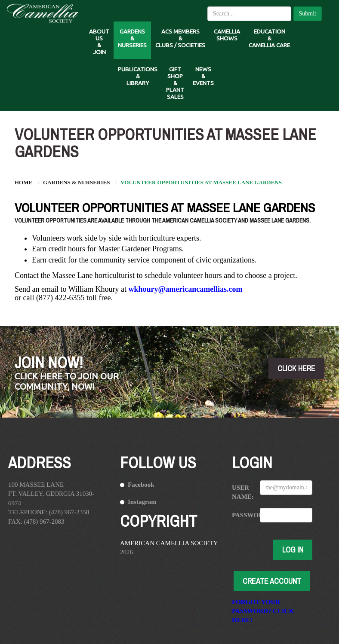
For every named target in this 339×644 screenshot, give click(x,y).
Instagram (142, 502)
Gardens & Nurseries (76, 182)
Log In (293, 550)
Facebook (141, 485)
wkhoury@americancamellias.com (185, 289)
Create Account (272, 581)
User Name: (243, 492)
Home (23, 182)
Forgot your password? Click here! (263, 611)
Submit (308, 14)
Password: (243, 515)
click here (296, 368)
